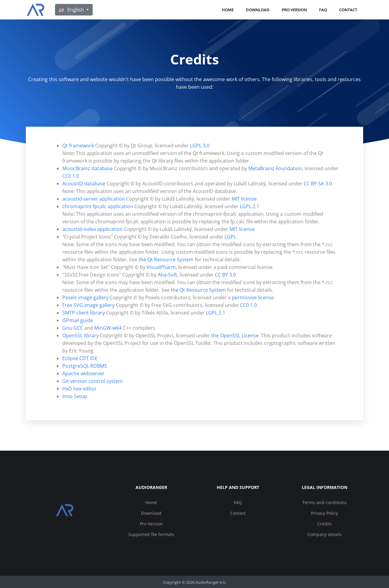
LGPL (230, 237)
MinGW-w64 (108, 328)
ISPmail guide (78, 320)
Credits (325, 524)
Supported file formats (151, 534)
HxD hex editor (79, 389)
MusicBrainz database (88, 168)
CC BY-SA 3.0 (318, 184)
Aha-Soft (167, 275)
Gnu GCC (73, 328)
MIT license (244, 199)
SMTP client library (84, 313)
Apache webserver (83, 373)
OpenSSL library (81, 335)
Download (258, 10)
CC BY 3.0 (225, 275)
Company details (325, 534)
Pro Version (294, 10)
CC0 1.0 (71, 176)
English (72, 10)
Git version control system (93, 381)
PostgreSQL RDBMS (85, 366)
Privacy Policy (324, 513)
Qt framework (78, 146)
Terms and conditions (325, 502)
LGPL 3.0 (200, 146)
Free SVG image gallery (88, 305)
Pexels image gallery (85, 297)
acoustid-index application (93, 229)
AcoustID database (84, 184)
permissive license (253, 297)
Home (228, 10)
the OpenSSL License (235, 335)
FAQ (323, 10)
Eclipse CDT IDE (80, 358)
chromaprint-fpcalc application (98, 206)
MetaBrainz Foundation (275, 168)
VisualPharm (161, 267)
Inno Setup (75, 396)
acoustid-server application (94, 199)
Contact (348, 10)
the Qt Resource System (166, 260)
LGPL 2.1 (250, 206)
